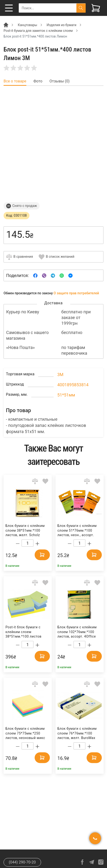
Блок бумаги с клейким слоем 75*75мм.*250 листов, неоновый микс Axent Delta (25, 733)
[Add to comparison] (35, 481)
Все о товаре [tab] (15, 81)
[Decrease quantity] (18, 544)
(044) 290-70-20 (22, 862)
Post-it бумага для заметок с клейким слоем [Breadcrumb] (38, 31)
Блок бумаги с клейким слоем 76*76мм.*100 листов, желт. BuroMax (77, 733)
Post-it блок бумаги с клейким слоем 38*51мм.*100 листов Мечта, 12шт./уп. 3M (23, 632)
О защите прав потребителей (76, 293)
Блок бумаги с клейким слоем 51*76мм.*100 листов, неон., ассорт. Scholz (77, 531)
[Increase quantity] (37, 544)
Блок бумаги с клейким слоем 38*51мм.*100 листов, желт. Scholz (25, 530)
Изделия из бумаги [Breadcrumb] (62, 25)
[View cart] (96, 8)
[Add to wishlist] (45, 481)
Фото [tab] (38, 81)
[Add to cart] (42, 555)
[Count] (28, 543)
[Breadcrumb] (6, 25)
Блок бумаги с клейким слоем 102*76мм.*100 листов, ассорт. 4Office (77, 632)
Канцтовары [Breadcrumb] (28, 25)
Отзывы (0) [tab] (60, 81)
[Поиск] (81, 8)
